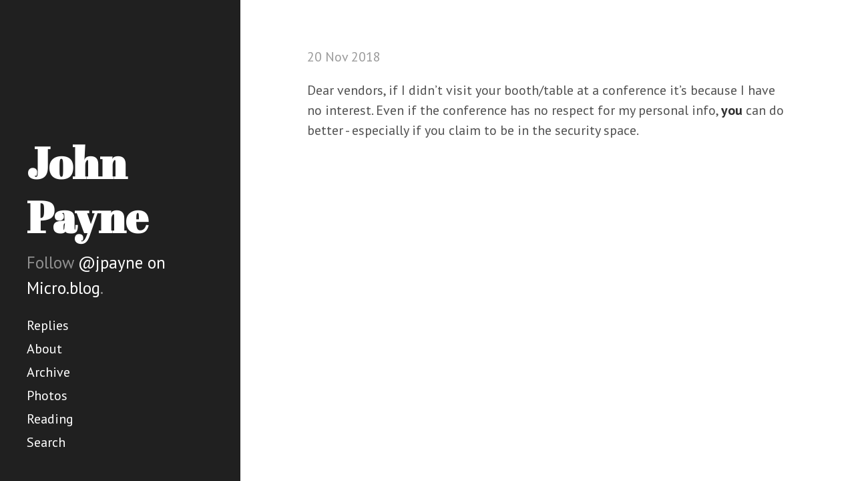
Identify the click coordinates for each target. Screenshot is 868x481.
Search (46, 442)
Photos (47, 395)
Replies (48, 325)
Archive (48, 372)
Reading (50, 419)
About (44, 349)
